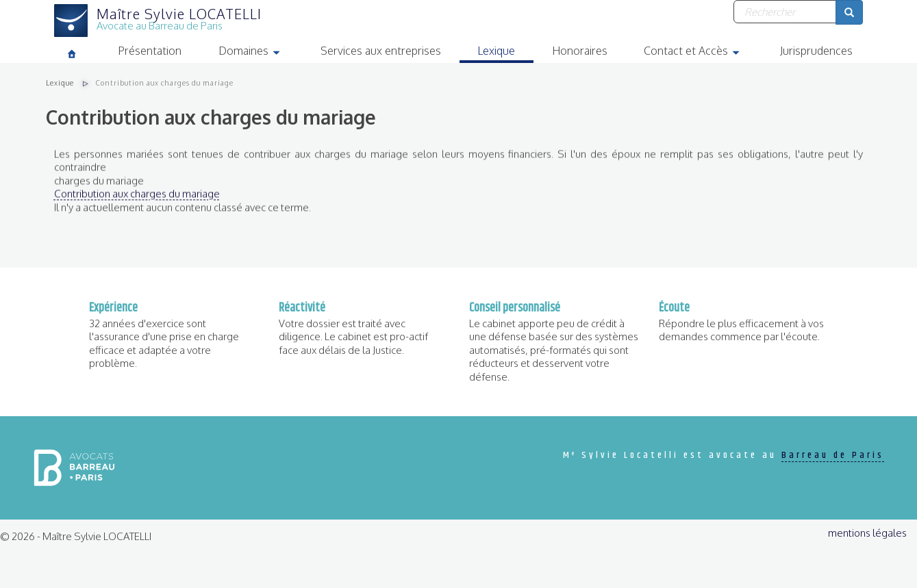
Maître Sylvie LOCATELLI (179, 14)
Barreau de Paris (833, 455)
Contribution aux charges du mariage (137, 199)
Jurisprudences (816, 51)
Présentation (150, 51)
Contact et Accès (703, 52)
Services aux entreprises (381, 51)
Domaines (260, 52)
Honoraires (580, 51)
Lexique (496, 51)
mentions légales (867, 533)
